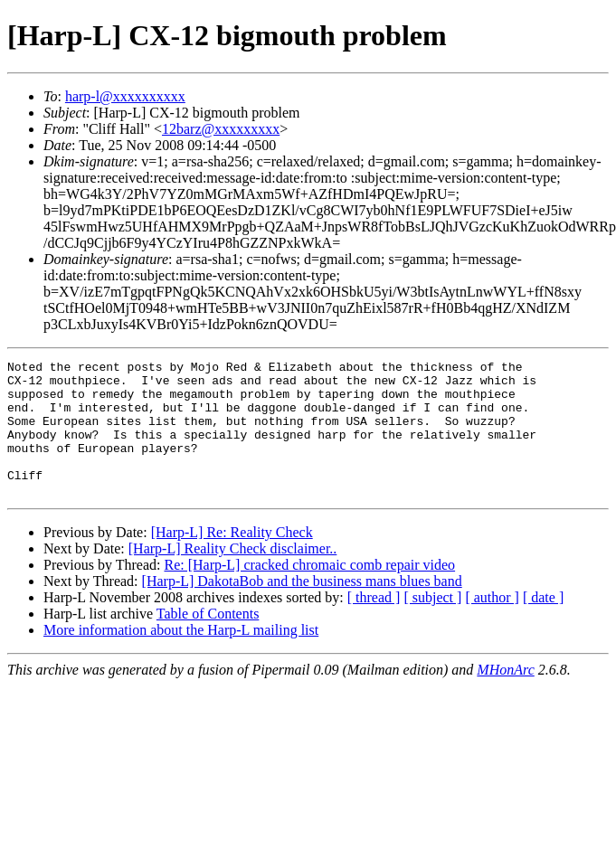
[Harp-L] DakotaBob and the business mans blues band (302, 608)
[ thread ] (374, 624)
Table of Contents (208, 641)
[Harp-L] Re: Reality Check (232, 559)
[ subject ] (432, 624)
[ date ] (543, 624)
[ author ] (492, 624)
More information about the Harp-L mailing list (181, 657)
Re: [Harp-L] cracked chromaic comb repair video (309, 592)
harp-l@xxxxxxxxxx (125, 96)
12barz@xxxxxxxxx (221, 129)
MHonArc (505, 697)
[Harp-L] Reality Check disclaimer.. (233, 576)
